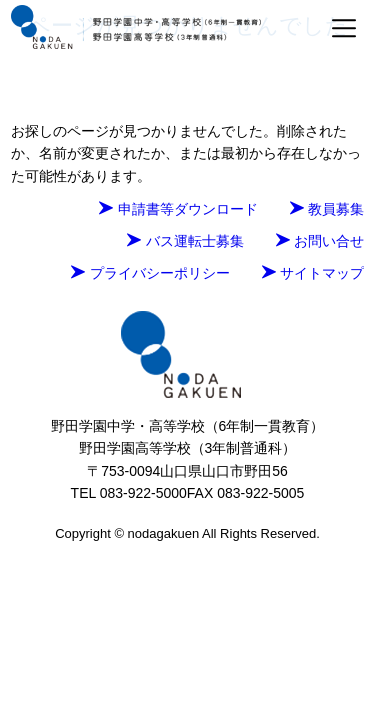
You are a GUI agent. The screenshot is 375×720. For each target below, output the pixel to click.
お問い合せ (320, 241)
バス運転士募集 (185, 241)
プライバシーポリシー (150, 273)
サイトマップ (313, 273)
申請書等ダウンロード (178, 209)
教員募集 (327, 209)
